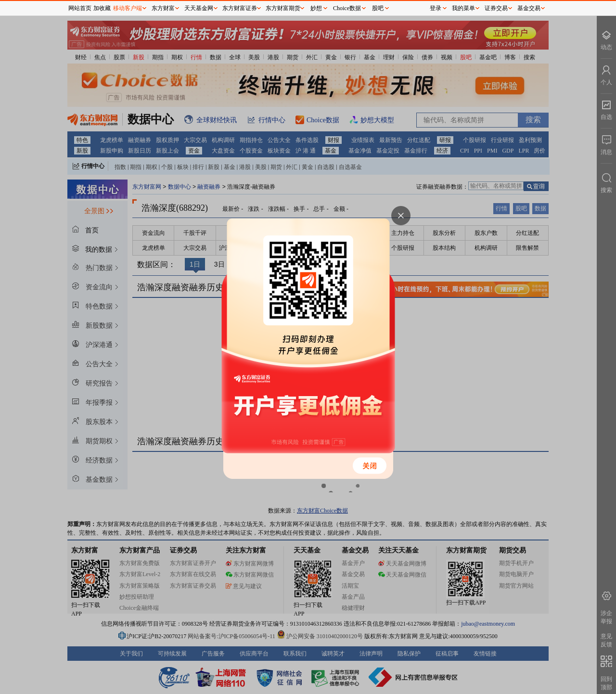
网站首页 (80, 8)
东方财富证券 (240, 8)
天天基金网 (199, 8)
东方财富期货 (283, 8)
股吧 (378, 8)
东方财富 (163, 8)
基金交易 (529, 8)
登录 (436, 8)
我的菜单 (463, 8)
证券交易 (496, 8)
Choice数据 (347, 8)
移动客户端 (128, 8)
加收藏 (102, 8)
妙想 (316, 8)
